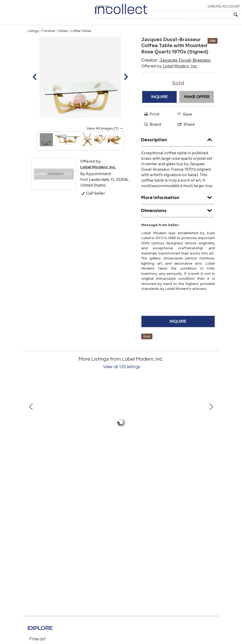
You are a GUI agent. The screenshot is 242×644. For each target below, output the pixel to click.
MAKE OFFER (197, 105)
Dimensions (178, 218)
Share (184, 133)
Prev (31, 431)
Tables (63, 40)
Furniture (48, 40)
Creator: (176, 69)
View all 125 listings (122, 375)
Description (178, 147)
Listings (33, 40)
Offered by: (169, 75)
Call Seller (93, 202)
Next (211, 431)
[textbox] (202, 15)
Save (183, 123)
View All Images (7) (105, 137)
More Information (178, 205)
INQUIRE (159, 105)
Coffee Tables (81, 40)
